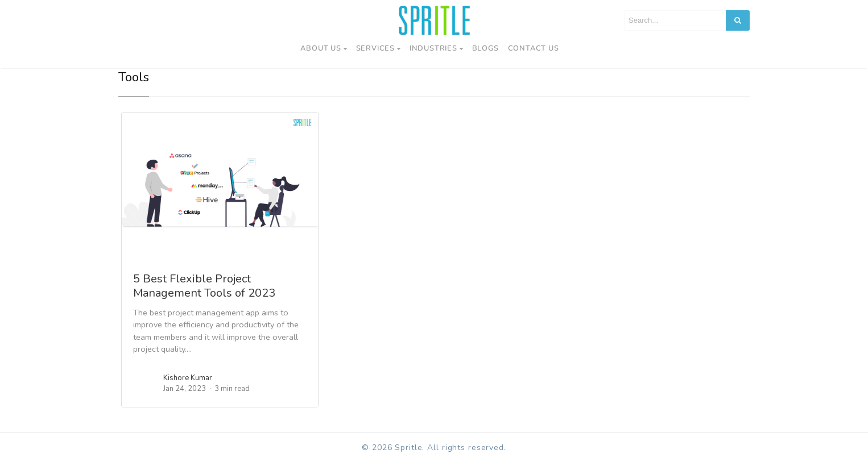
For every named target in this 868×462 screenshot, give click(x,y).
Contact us (534, 48)
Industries (433, 48)
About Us (321, 48)
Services (375, 48)
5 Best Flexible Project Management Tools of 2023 (204, 286)
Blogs (485, 48)
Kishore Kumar (188, 378)
